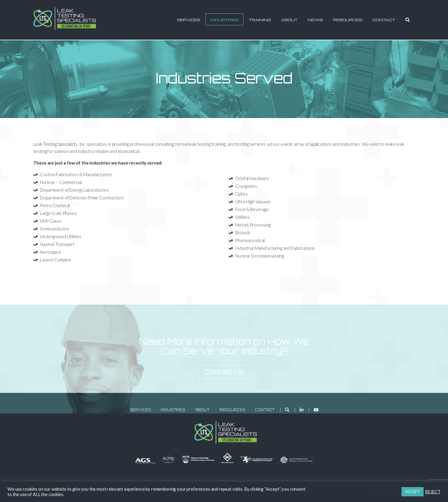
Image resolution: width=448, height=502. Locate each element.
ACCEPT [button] (413, 492)
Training (260, 20)
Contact (384, 20)
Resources (348, 20)
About (289, 20)
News (316, 20)
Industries (225, 20)
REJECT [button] (433, 492)
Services (189, 20)
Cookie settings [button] (382, 492)
